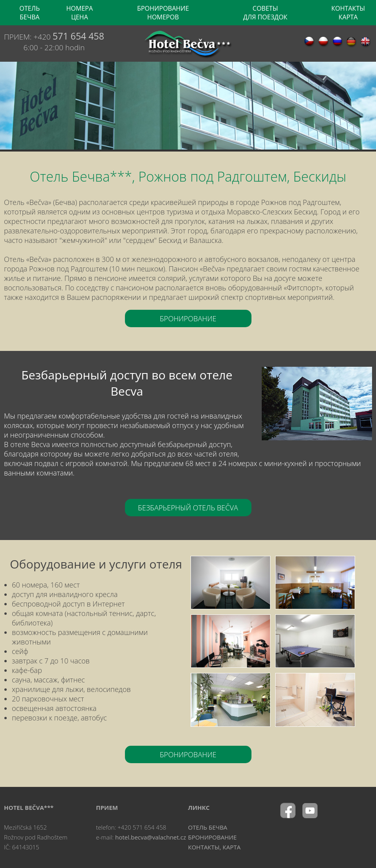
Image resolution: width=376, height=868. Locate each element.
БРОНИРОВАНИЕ (188, 318)
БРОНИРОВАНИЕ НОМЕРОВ (163, 13)
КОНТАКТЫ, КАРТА (214, 847)
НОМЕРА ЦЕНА (80, 13)
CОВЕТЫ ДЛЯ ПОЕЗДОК (265, 13)
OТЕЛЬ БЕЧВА (30, 13)
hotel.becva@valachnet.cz (150, 837)
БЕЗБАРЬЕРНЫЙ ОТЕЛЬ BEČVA (188, 508)
